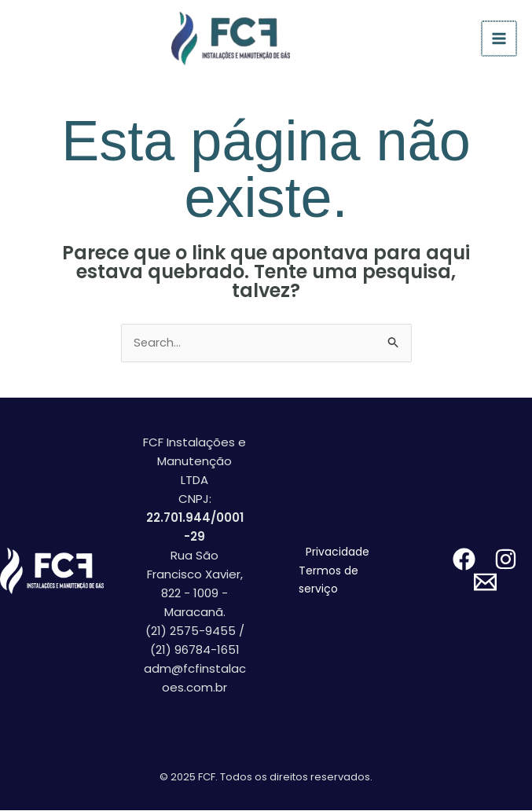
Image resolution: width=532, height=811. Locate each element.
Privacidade (338, 552)
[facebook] (464, 560)
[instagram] (506, 560)
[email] (485, 583)
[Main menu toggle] (500, 39)
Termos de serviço (328, 581)
